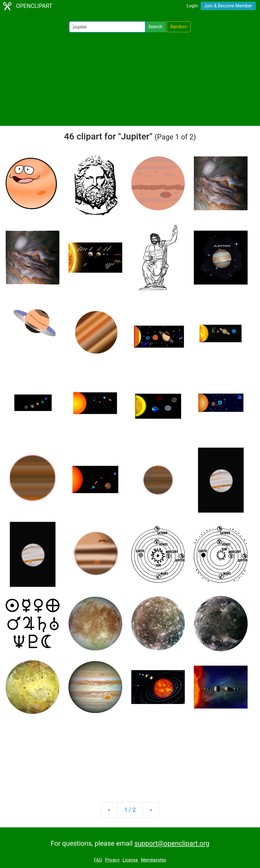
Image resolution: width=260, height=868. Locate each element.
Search (155, 27)
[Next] (151, 810)
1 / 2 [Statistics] (130, 810)
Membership (153, 860)
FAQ (98, 860)
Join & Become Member (228, 6)
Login (192, 6)
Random (179, 27)
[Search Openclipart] (107, 27)
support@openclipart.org (172, 843)
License (130, 860)
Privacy (112, 860)
